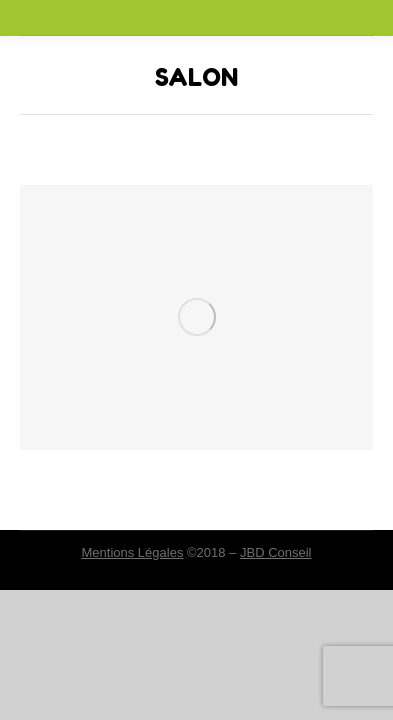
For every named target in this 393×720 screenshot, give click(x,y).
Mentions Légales (132, 552)
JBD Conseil (276, 552)
